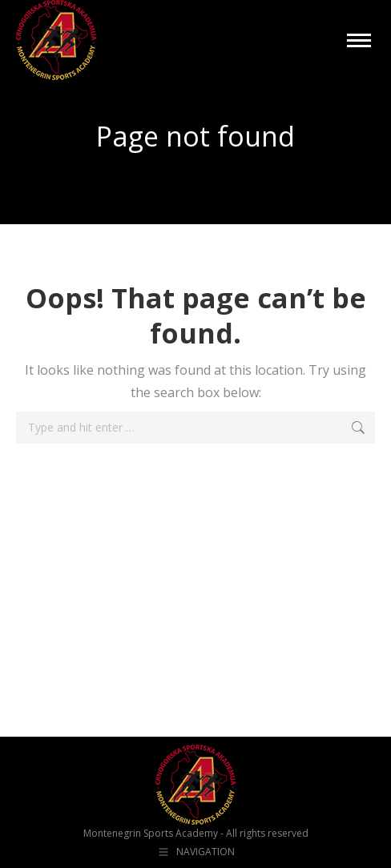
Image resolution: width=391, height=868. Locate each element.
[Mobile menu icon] (359, 40)
